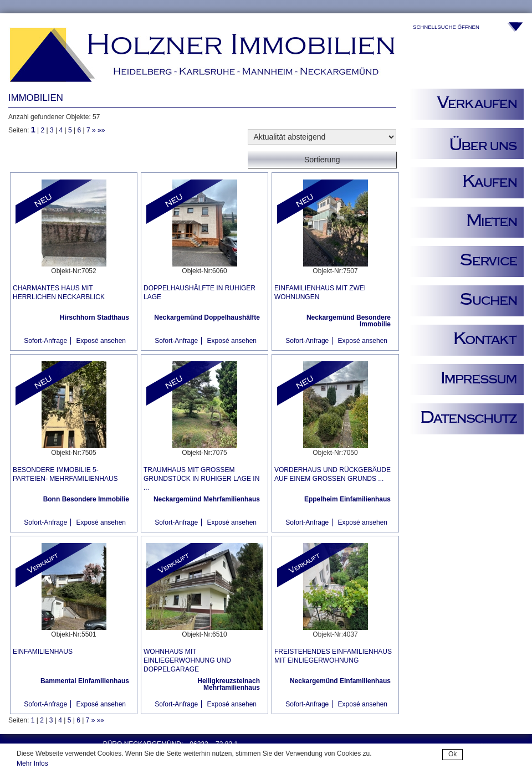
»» (101, 130)
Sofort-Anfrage (45, 341)
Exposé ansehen (101, 341)
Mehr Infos (32, 763)
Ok (452, 754)
